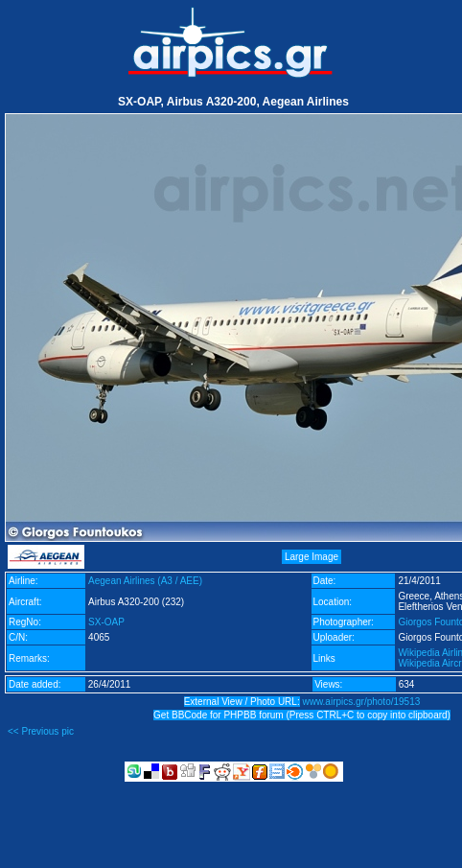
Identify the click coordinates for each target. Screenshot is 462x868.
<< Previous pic (41, 731)
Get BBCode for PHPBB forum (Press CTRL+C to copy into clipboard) (302, 715)
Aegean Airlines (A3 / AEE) (145, 581)
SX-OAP (106, 622)
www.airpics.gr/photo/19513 (361, 702)
